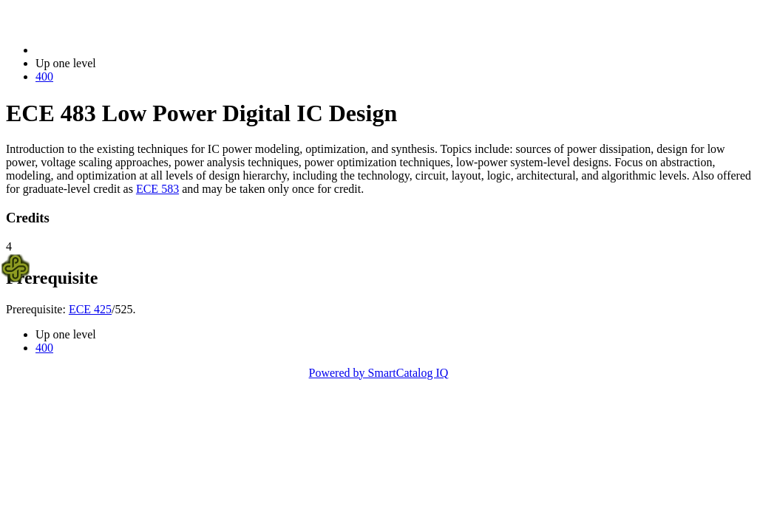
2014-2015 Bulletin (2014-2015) (113, 50)
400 (44, 76)
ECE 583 (157, 189)
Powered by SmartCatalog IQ (379, 373)
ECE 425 (90, 309)
